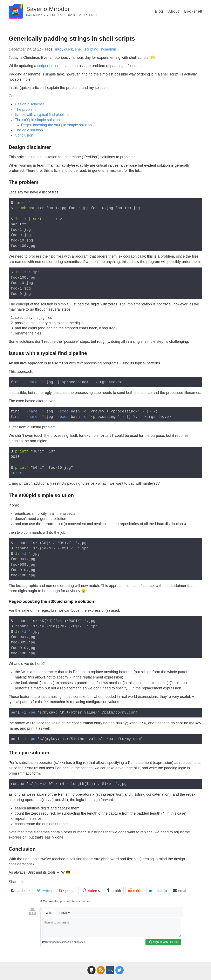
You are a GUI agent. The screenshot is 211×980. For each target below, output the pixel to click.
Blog (159, 11)
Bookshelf (193, 11)
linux (58, 49)
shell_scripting (87, 49)
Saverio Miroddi (48, 9)
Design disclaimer (29, 104)
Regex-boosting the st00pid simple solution (56, 125)
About (174, 11)
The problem (25, 110)
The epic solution (29, 130)
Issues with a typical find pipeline (42, 115)
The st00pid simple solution (37, 120)
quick (68, 49)
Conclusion (24, 135)
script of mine (48, 66)
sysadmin (108, 49)
